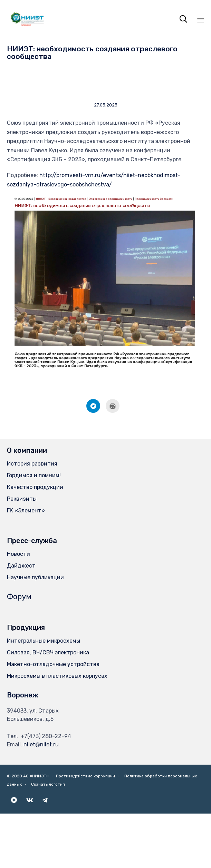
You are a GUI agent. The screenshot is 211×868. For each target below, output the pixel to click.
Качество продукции (35, 487)
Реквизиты (22, 499)
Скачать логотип (48, 784)
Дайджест (21, 566)
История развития (32, 464)
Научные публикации (35, 577)
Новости (18, 554)
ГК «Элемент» (26, 510)
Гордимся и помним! (34, 475)
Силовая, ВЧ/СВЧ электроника (48, 652)
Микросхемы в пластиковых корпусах (57, 676)
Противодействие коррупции (85, 776)
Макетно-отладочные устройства (53, 664)
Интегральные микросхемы (44, 641)
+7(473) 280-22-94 (46, 736)
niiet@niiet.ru (41, 744)
